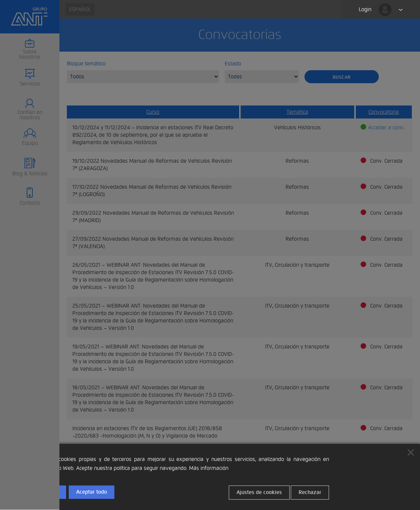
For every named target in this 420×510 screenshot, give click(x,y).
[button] (30, 78)
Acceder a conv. (386, 128)
